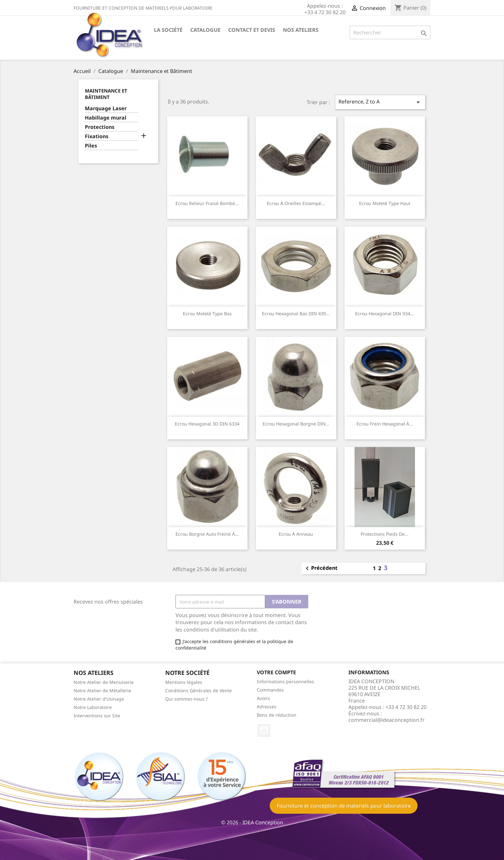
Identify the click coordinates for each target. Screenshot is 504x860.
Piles (91, 146)
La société (168, 30)
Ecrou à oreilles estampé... (296, 203)
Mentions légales (184, 682)
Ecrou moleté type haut (385, 203)
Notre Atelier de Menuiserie (104, 682)
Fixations (97, 136)
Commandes (270, 690)
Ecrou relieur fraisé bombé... (207, 203)
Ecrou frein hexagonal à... (385, 424)
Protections (100, 127)
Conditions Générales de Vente (198, 690)
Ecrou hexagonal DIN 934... (385, 314)
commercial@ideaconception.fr (387, 720)
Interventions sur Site (97, 716)
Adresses (267, 707)
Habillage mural (106, 118)
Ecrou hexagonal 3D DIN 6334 (207, 424)
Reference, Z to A (380, 102)
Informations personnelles (285, 681)
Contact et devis (252, 30)
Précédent (320, 569)
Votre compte (276, 672)
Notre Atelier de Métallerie (102, 690)
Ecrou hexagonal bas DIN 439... (296, 314)
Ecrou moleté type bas (207, 314)
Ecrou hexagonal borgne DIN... (296, 424)
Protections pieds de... (385, 534)
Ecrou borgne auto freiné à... (207, 534)
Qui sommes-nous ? (186, 699)
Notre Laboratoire (93, 707)
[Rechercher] (390, 32)
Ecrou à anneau (296, 534)
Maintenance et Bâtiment (106, 94)
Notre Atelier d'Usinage (99, 699)
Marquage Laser (106, 108)
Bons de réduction (277, 715)
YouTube (264, 730)
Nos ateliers (301, 30)
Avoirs (263, 698)
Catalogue (205, 30)
